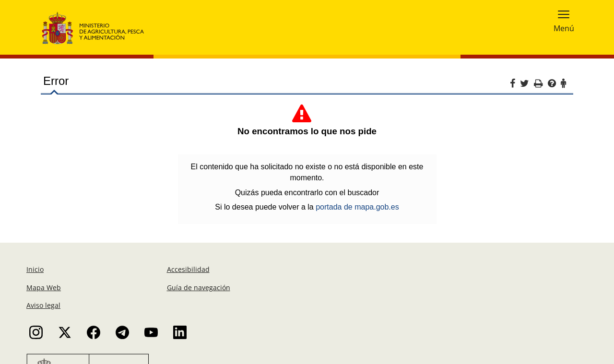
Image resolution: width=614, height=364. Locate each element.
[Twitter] (527, 85)
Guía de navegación (199, 288)
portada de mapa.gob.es (357, 207)
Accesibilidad (188, 269)
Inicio (35, 269)
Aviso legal (43, 305)
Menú (564, 27)
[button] (564, 14)
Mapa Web (44, 288)
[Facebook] (515, 85)
